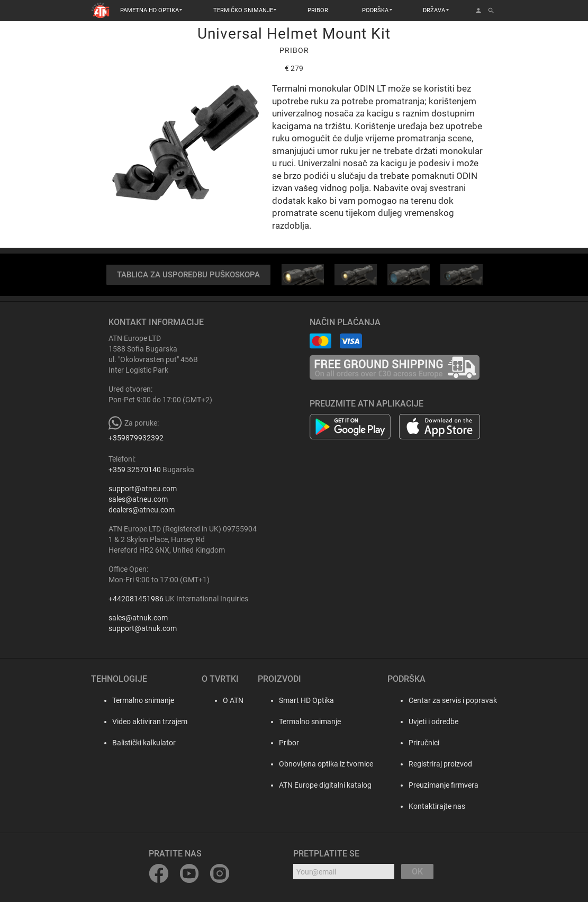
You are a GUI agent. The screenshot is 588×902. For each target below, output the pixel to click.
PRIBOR (318, 10)
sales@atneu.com (138, 500)
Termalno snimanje (133, 701)
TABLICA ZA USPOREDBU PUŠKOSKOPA (188, 275)
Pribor (287, 743)
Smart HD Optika (305, 701)
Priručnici (424, 743)
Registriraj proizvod (440, 764)
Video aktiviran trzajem (139, 722)
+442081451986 (136, 599)
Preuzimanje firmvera (444, 786)
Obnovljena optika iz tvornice (324, 764)
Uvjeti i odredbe (433, 722)
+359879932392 (136, 438)
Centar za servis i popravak (453, 701)
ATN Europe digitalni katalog (324, 786)
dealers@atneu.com (142, 510)
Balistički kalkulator (133, 743)
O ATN (224, 701)
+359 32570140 (135, 470)
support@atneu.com (143, 489)
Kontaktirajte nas (437, 807)
